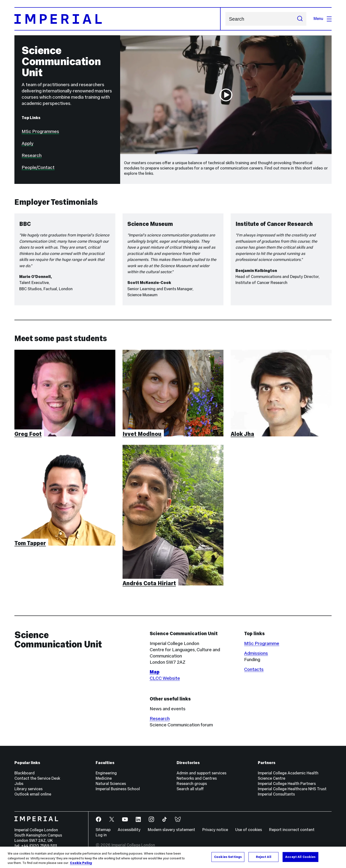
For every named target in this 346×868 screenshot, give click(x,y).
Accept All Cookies (300, 857)
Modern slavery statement (171, 830)
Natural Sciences (111, 784)
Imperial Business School (118, 789)
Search (225, 19)
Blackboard (25, 773)
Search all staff (190, 789)
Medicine (104, 778)
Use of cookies (249, 830)
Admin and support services (201, 773)
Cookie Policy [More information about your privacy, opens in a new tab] (81, 863)
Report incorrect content (292, 830)
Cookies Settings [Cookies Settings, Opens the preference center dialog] (228, 857)
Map (155, 672)
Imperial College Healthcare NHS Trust (292, 789)
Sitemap (103, 830)
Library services (28, 789)
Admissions (256, 653)
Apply (28, 143)
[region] (173, 857)
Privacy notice (215, 830)
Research (32, 155)
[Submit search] (300, 19)
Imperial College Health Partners (287, 784)
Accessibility (129, 830)
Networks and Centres (197, 778)
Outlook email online (33, 794)
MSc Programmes (40, 131)
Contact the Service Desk (37, 778)
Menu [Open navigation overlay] (323, 19)
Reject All (264, 857)
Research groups (192, 784)
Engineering (106, 773)
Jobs (19, 784)
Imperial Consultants (276, 794)
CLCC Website (165, 678)
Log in (101, 835)
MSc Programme (262, 643)
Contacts (254, 669)
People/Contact (38, 167)
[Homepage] (117, 19)
